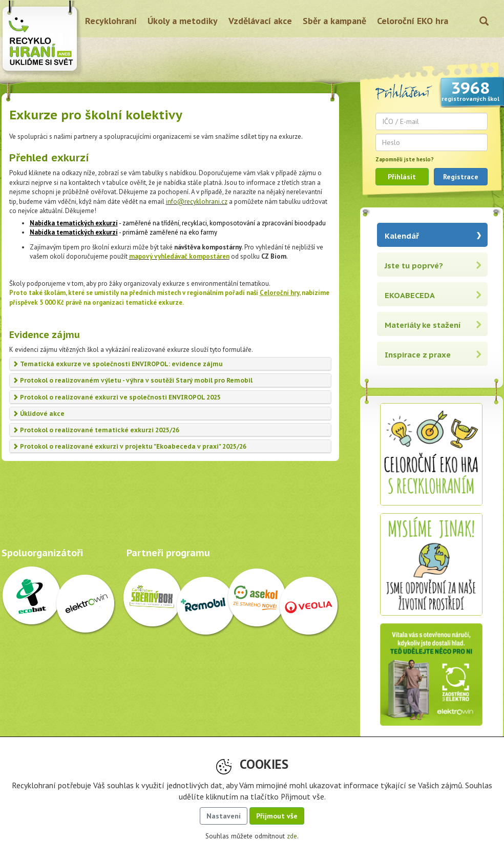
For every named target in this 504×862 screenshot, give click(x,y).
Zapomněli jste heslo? (405, 159)
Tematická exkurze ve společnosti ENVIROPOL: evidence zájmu (118, 364)
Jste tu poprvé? (414, 266)
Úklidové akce (38, 414)
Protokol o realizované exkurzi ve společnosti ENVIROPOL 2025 (117, 397)
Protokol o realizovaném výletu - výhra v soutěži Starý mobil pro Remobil (132, 380)
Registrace (461, 177)
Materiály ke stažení (423, 325)
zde (292, 836)
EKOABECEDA (410, 295)
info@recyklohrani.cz (197, 202)
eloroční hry (281, 293)
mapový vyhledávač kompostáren (179, 256)
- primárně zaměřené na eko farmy (123, 232)
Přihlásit (402, 177)
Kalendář (402, 236)
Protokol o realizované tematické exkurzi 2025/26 (96, 430)
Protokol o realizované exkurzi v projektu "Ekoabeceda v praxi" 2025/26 (129, 446)
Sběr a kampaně (334, 21)
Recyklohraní (111, 21)
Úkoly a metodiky (183, 21)
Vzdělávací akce (260, 21)
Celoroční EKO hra (413, 21)
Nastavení (224, 816)
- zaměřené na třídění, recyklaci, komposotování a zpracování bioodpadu (178, 223)
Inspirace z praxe (418, 355)
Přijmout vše (277, 816)
